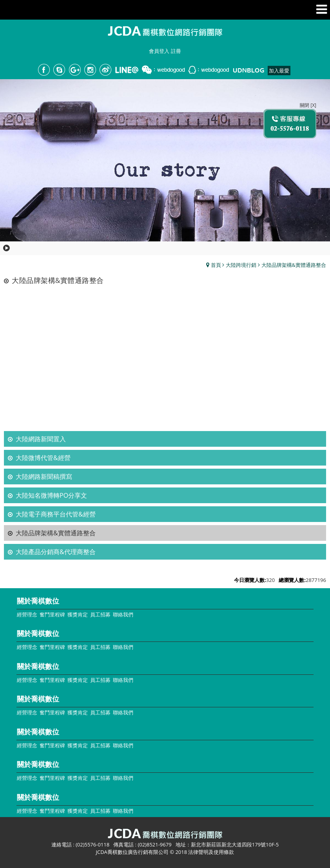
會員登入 (159, 51)
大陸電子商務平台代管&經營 (56, 514)
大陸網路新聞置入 (41, 439)
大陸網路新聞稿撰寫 (44, 477)
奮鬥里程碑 (52, 614)
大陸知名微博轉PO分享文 (51, 495)
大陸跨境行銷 (241, 265)
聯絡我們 (123, 614)
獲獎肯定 (78, 614)
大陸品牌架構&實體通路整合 (294, 265)
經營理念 (27, 614)
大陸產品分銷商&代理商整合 (56, 552)
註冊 (176, 51)
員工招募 (100, 614)
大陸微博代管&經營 (43, 458)
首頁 (216, 265)
